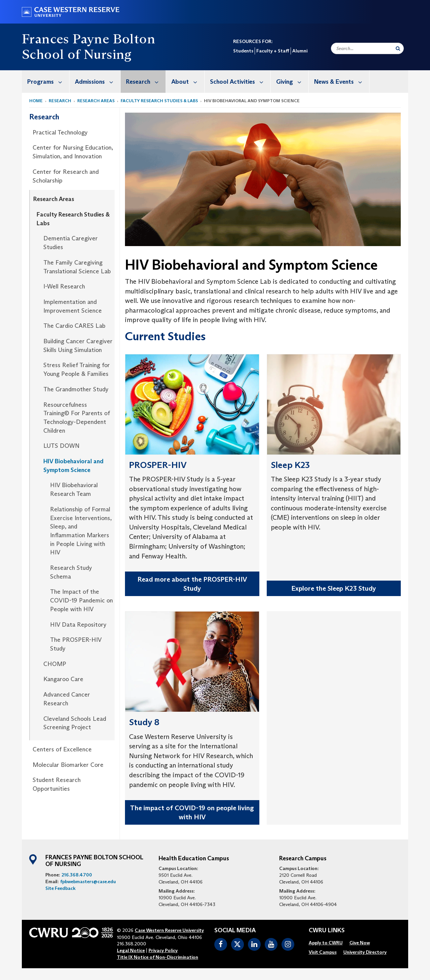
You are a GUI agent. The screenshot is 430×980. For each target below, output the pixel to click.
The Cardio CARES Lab (74, 326)
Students (243, 51)
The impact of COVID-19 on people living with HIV (192, 812)
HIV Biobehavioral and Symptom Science (73, 466)
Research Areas (96, 101)
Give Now (360, 943)
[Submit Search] (398, 48)
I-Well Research (64, 286)
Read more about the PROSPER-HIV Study (192, 584)
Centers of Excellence (62, 749)
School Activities (240, 82)
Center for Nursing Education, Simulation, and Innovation (73, 152)
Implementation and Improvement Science (73, 306)
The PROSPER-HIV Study (76, 644)
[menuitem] (46, 82)
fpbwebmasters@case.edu (88, 881)
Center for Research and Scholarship (66, 176)
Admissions (98, 82)
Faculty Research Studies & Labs (159, 101)
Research (146, 82)
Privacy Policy (163, 950)
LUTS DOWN (61, 446)
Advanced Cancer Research (67, 699)
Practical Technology (60, 132)
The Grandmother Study (76, 389)
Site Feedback (60, 888)
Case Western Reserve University (169, 930)
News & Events (342, 82)
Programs (48, 82)
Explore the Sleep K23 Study (334, 588)
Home (36, 101)
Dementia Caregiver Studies (71, 243)
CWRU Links (327, 931)
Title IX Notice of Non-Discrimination (158, 957)
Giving (292, 82)
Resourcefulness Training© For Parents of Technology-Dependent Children (77, 418)
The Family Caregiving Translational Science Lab (77, 267)
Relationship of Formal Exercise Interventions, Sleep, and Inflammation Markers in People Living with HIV (81, 531)
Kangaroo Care (63, 679)
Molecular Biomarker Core (68, 765)
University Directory (365, 952)
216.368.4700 (77, 875)
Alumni (300, 51)
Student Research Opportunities (57, 784)
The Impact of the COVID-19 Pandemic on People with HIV (81, 600)
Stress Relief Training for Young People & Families (77, 369)
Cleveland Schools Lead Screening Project (75, 723)
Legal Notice (131, 950)
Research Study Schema (71, 572)
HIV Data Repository (78, 625)
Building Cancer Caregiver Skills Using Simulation (78, 346)
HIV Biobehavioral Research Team (74, 489)
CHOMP (55, 664)
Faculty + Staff (273, 51)
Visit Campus (323, 952)
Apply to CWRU (326, 943)
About (188, 82)
